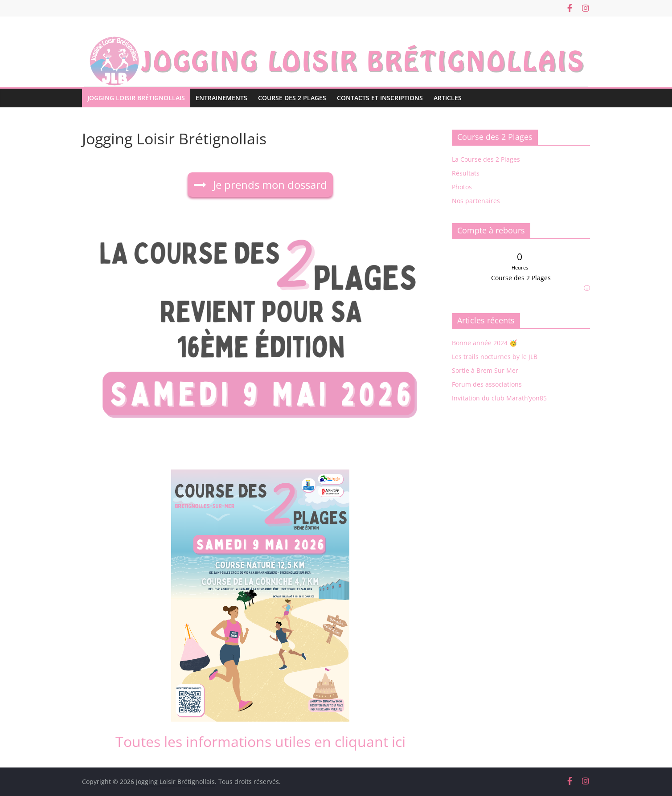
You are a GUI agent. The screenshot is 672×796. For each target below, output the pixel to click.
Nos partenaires (476, 201)
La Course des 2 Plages (486, 159)
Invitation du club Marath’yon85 (499, 398)
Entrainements (221, 98)
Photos (462, 187)
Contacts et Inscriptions (380, 98)
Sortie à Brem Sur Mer (485, 370)
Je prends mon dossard (269, 185)
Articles (448, 98)
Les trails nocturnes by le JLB (495, 357)
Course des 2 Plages (292, 98)
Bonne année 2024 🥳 (484, 343)
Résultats (466, 173)
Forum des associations (487, 384)
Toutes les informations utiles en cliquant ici (260, 741)
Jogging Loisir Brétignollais (136, 98)
